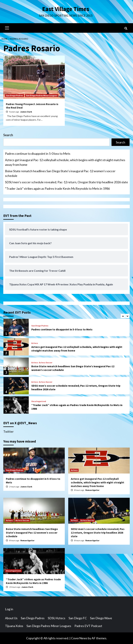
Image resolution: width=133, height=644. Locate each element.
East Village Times (66, 9)
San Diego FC (78, 618)
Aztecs (35, 343)
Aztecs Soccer (46, 363)
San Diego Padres (15, 95)
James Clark (26, 112)
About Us (11, 618)
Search (8, 135)
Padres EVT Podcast (88, 626)
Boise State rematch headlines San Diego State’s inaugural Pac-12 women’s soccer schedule (60, 173)
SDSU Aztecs (57, 618)
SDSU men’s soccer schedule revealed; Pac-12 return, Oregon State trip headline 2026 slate (66, 182)
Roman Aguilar (92, 490)
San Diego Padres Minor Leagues (42, 95)
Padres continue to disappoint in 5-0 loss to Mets (38, 154)
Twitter (8, 431)
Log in (9, 609)
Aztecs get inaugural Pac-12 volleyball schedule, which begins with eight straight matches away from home (65, 162)
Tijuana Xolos (14, 626)
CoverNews (79, 638)
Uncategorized (39, 401)
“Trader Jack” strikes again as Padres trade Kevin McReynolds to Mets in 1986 (57, 188)
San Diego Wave (101, 618)
